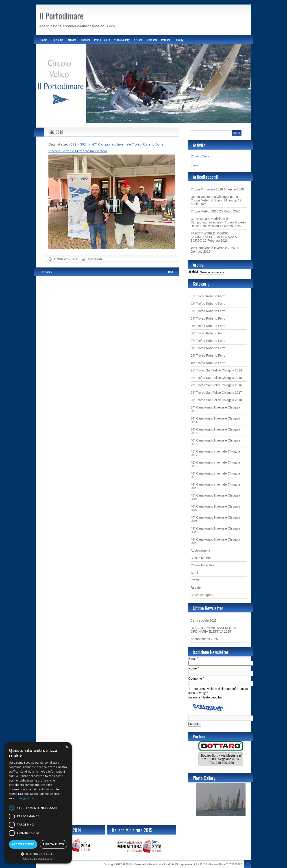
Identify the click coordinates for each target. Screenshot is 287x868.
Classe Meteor (201, 558)
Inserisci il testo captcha (205, 697)
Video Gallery (122, 40)
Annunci (85, 40)
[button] (38, 854)
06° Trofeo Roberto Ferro (208, 333)
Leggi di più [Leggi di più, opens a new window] (26, 798)
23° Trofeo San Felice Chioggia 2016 (216, 385)
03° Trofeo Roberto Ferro (208, 311)
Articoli (138, 40)
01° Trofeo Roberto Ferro (208, 296)
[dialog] (38, 803)
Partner (166, 40)
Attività (72, 40)
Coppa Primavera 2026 (207, 189)
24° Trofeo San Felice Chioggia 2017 (216, 393)
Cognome (196, 678)
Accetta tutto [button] (23, 844)
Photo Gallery (102, 40)
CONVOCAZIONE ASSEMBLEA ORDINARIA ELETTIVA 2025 (213, 630)
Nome (194, 668)
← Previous (45, 272)
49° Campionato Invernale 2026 (213, 248)
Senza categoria (202, 595)
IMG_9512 (56, 132)
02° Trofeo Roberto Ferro (208, 304)
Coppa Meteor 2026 (204, 211)
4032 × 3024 (78, 144)
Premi (195, 580)
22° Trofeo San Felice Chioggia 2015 (216, 378)
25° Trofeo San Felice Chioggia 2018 (216, 400)
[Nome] (221, 673)
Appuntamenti (200, 550)
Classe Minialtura (203, 565)
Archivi (193, 272)
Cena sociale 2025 (204, 621)
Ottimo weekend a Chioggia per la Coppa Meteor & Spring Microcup (214, 199)
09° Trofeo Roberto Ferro (208, 356)
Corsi (194, 573)
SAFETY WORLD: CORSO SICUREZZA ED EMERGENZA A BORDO (214, 237)
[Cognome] (221, 683)
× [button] (67, 747)
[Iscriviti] (195, 724)
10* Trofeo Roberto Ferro (208, 363)
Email (193, 659)
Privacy (179, 40)
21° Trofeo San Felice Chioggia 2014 (216, 370)
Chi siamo (57, 40)
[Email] (221, 663)
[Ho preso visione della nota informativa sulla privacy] (191, 688)
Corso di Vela (200, 156)
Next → (173, 272)
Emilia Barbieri (94, 259)
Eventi (195, 165)
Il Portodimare (61, 15)
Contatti (152, 40)
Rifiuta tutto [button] (53, 844)
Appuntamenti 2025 (204, 639)
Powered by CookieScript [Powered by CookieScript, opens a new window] (38, 859)
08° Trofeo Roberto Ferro (208, 348)
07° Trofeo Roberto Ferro (208, 341)
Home (44, 40)
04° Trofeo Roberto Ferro (208, 318)
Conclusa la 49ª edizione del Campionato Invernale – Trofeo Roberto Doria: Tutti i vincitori (218, 222)
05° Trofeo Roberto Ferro (208, 326)
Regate (196, 588)
